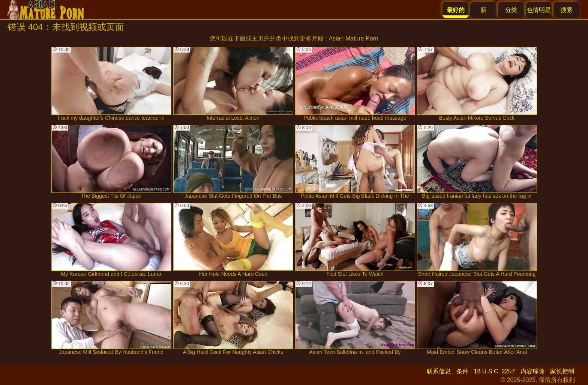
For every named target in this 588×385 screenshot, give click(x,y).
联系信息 (439, 371)
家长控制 (562, 371)
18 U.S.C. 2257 (494, 371)
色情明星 (539, 10)
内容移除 (532, 371)
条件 (462, 371)
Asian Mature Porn (353, 38)
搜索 (567, 10)
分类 (511, 10)
